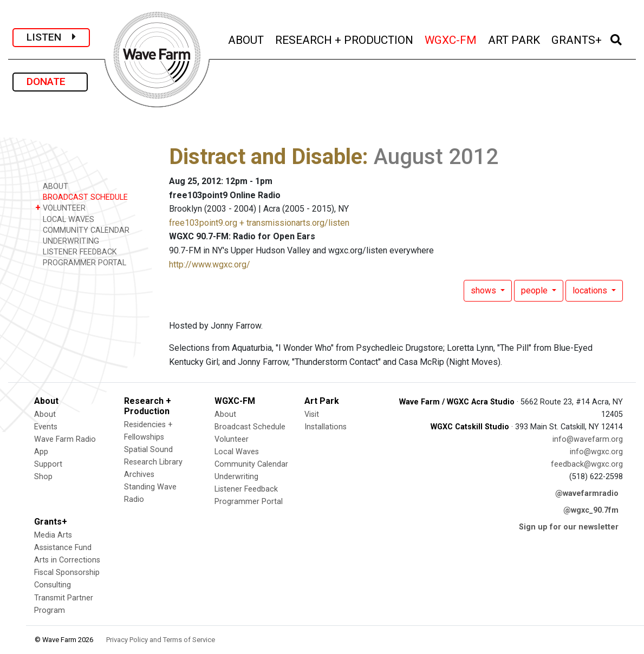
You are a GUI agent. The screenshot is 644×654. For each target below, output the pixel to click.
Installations (326, 427)
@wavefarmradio (587, 493)
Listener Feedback (246, 489)
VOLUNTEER (60, 208)
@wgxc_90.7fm (591, 510)
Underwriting (236, 477)
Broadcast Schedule (250, 427)
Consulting (53, 585)
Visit (312, 414)
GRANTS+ (577, 39)
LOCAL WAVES (65, 219)
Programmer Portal (249, 502)
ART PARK (515, 39)
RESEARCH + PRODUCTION (345, 39)
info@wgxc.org (596, 452)
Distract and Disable (266, 157)
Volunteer (232, 439)
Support (48, 464)
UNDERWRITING (67, 241)
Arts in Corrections (67, 560)
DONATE (50, 81)
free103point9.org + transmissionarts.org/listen (259, 223)
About (45, 414)
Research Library (153, 462)
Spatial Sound (148, 450)
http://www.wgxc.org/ (210, 264)
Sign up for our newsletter (569, 527)
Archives (139, 475)
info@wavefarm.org (588, 439)
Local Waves (237, 452)
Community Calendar (251, 464)
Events (46, 427)
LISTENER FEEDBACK (76, 251)
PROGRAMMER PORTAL (81, 262)
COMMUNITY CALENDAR (82, 230)
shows (484, 290)
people (535, 290)
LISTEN (51, 37)
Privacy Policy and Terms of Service (161, 640)
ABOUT (247, 39)
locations (591, 290)
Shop (43, 477)
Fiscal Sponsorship (67, 573)
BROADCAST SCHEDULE (82, 197)
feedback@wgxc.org (587, 464)
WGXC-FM (451, 39)
